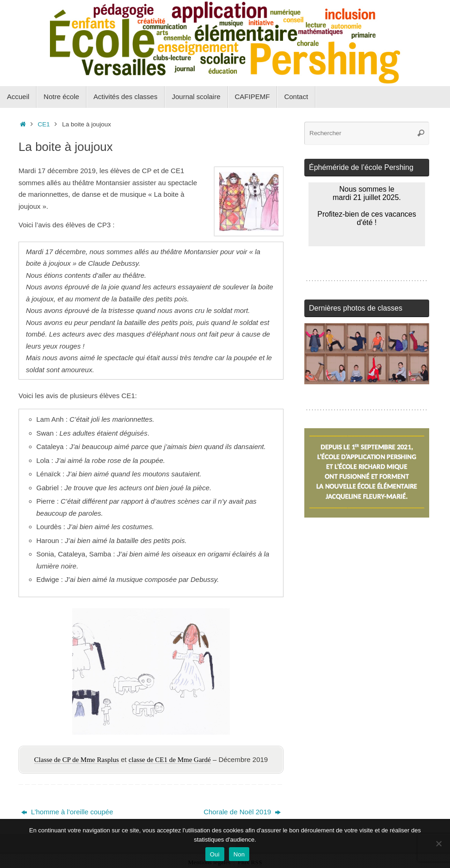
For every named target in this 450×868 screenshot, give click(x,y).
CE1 (44, 124)
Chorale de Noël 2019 (242, 812)
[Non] (438, 843)
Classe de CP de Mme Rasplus (77, 760)
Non (239, 854)
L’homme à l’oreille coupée (67, 812)
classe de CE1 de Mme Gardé (170, 760)
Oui (215, 854)
